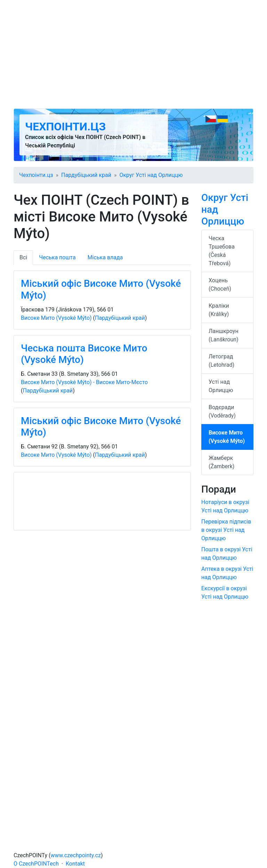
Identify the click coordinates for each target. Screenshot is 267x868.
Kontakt (75, 864)
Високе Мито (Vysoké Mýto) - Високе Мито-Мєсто (84, 382)
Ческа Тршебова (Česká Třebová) (222, 251)
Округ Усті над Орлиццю (151, 175)
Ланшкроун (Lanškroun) (224, 335)
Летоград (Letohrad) (221, 361)
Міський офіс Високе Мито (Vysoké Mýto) (101, 289)
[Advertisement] (133, 54)
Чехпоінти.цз (65, 127)
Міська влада (105, 257)
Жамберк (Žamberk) (221, 462)
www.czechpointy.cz (76, 855)
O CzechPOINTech (36, 864)
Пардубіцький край (86, 175)
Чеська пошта (57, 257)
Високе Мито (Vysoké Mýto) (56, 318)
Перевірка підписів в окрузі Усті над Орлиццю (226, 530)
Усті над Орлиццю (221, 386)
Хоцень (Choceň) (220, 285)
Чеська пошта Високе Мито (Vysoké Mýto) (84, 354)
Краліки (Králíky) (219, 310)
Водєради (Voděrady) (222, 411)
